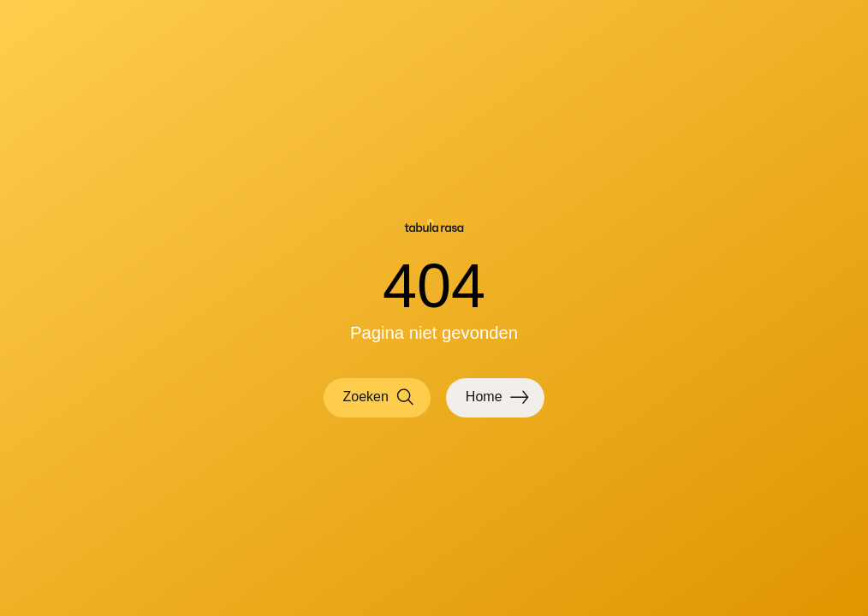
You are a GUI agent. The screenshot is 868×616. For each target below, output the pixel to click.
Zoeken (379, 397)
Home (497, 397)
